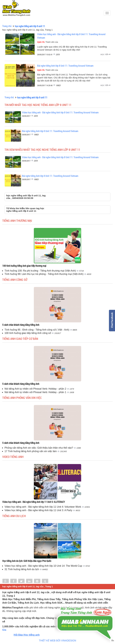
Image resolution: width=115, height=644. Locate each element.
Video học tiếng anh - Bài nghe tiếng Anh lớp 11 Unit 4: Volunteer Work (43, 507)
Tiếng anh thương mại (17, 221)
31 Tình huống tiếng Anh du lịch (22, 569)
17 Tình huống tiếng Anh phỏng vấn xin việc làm (31, 451)
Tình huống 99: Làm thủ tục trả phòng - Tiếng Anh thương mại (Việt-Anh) (44, 274)
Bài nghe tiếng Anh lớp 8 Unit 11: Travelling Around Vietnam (65, 66)
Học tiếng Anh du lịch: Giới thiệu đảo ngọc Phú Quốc (27, 561)
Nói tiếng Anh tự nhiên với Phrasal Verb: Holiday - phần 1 (36, 392)
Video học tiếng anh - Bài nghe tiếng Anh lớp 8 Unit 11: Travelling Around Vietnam (60, 112)
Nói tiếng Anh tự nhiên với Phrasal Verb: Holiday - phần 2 (36, 389)
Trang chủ (7, 26)
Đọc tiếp (106, 54)
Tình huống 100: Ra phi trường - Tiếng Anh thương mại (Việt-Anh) (41, 271)
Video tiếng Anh (13, 457)
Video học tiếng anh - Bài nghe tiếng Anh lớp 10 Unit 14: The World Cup (44, 566)
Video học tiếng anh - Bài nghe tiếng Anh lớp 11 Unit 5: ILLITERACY (34, 502)
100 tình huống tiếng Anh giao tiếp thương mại (24, 266)
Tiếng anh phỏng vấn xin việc (22, 398)
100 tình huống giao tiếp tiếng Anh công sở (28, 333)
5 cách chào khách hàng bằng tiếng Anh (21, 325)
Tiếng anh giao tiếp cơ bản (20, 339)
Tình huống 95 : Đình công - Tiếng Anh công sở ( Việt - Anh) (37, 330)
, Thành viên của (48, 42)
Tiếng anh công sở (15, 280)
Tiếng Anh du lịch (14, 516)
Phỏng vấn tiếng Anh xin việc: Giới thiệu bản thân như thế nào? (39, 448)
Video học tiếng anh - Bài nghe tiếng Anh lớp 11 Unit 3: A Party (39, 510)
